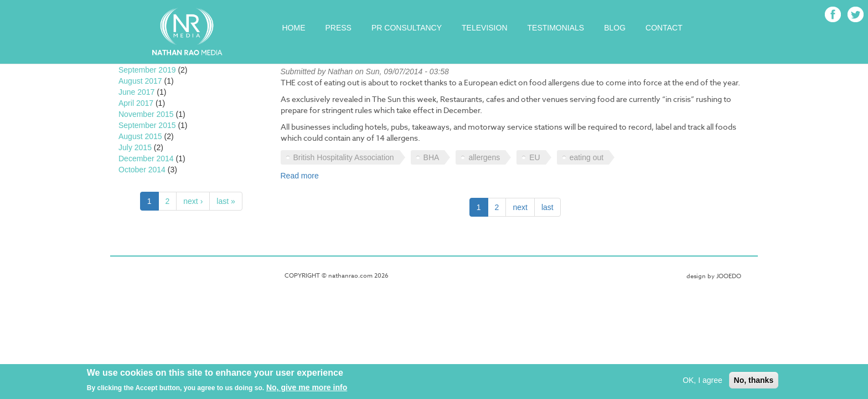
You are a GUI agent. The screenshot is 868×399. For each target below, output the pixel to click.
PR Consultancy (407, 28)
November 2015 (146, 114)
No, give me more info (307, 389)
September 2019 (147, 70)
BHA (432, 157)
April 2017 (136, 103)
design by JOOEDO (714, 276)
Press (339, 28)
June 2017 (136, 92)
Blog (615, 28)
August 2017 (140, 81)
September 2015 (147, 125)
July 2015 (135, 147)
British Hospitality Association (344, 157)
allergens (484, 157)
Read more (300, 176)
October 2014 (142, 170)
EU (534, 157)
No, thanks (754, 382)
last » (226, 201)
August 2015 (140, 136)
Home (294, 28)
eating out (587, 157)
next (520, 207)
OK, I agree (702, 382)
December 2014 (146, 158)
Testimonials (556, 28)
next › (193, 201)
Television (484, 28)
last (547, 207)
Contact (664, 28)
